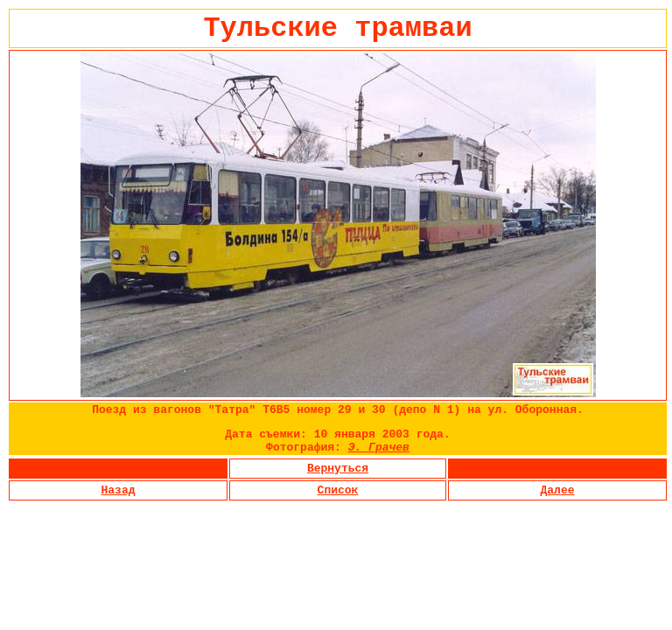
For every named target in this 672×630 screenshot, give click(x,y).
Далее (557, 490)
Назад (118, 490)
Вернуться (338, 469)
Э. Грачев (379, 448)
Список (338, 490)
